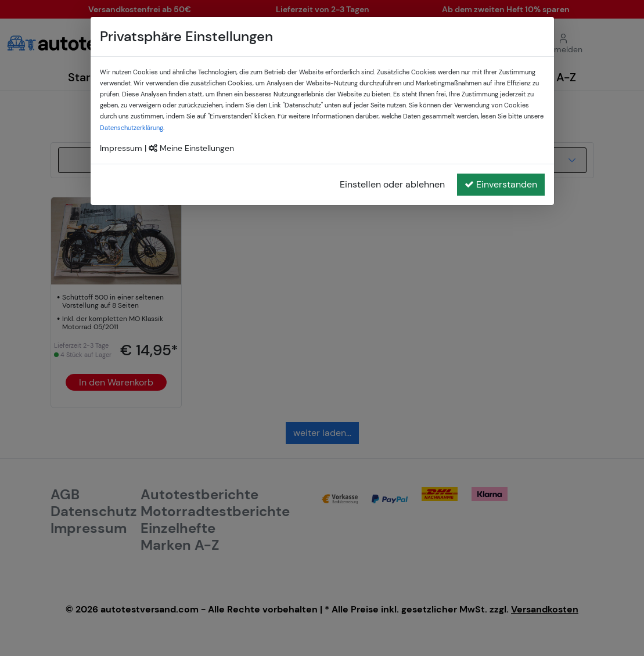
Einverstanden (501, 184)
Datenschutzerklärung (132, 128)
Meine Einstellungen (191, 148)
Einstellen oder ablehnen (392, 184)
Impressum (121, 148)
